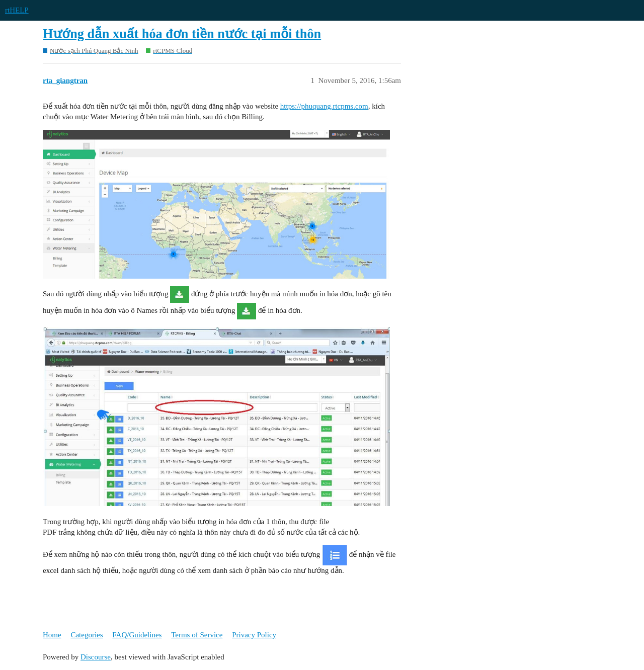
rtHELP (17, 10)
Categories (87, 635)
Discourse (96, 657)
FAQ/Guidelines (137, 635)
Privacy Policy (254, 635)
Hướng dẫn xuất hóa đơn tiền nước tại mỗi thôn (182, 34)
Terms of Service (197, 635)
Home (52, 635)
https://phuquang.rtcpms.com (324, 106)
